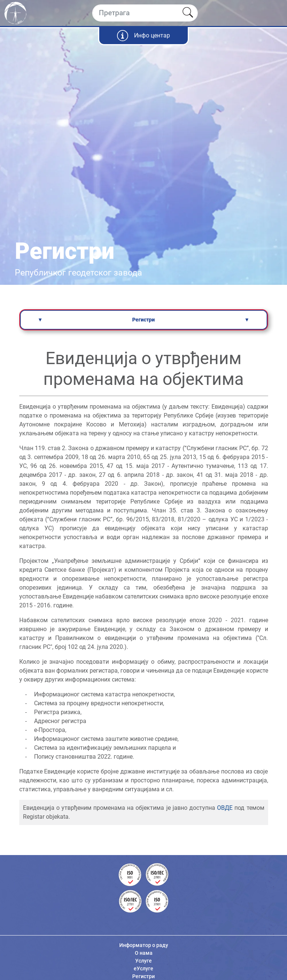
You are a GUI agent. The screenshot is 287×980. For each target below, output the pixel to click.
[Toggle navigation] (275, 13)
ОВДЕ (225, 808)
